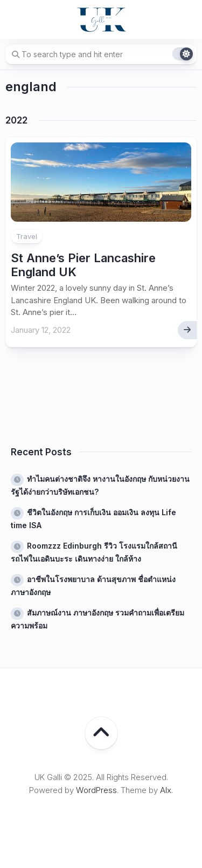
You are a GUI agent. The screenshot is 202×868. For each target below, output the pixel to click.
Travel (27, 236)
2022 (16, 120)
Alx (166, 790)
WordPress (96, 790)
